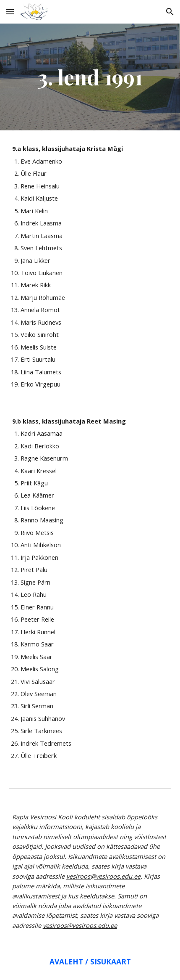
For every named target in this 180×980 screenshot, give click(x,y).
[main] (90, 77)
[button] (10, 12)
